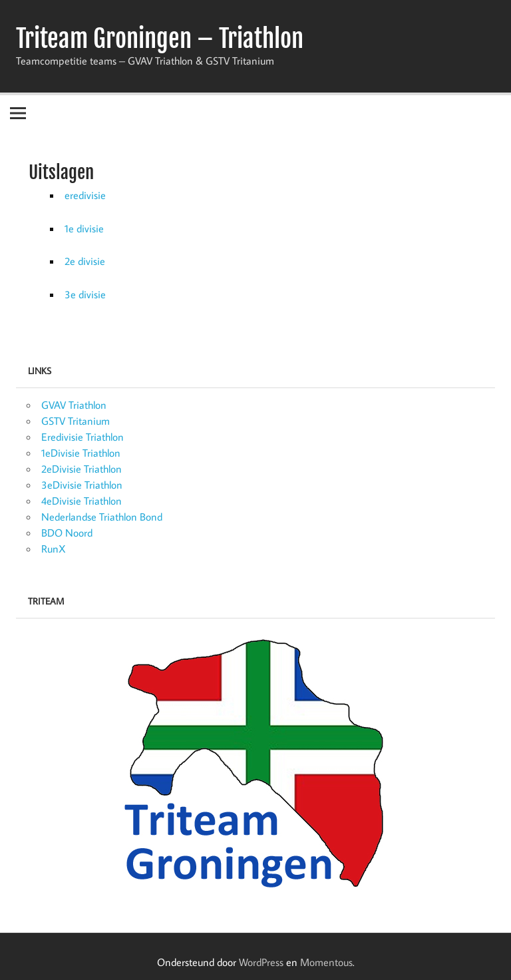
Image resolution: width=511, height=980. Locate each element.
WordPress (261, 962)
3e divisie (85, 294)
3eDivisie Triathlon (82, 485)
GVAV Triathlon (74, 405)
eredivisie (85, 195)
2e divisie (85, 261)
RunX (54, 549)
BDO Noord (67, 533)
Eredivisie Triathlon (83, 437)
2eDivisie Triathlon (82, 469)
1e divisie (84, 228)
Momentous (326, 962)
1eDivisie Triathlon (81, 453)
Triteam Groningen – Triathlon (160, 39)
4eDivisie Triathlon (82, 501)
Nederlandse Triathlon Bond (102, 517)
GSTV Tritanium (76, 421)
